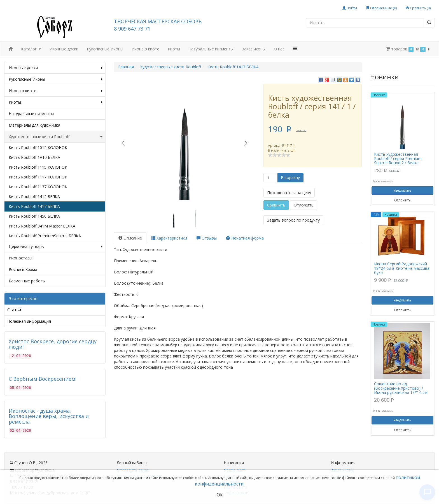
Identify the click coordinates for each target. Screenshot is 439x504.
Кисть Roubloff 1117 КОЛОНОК (38, 177)
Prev (123, 143)
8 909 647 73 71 (132, 29)
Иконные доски (64, 49)
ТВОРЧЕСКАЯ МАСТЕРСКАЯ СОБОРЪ (158, 21)
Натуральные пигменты (211, 49)
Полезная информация (29, 321)
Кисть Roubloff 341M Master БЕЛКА (42, 226)
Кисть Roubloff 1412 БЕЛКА (34, 197)
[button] (295, 48)
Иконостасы (20, 258)
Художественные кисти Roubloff (56, 137)
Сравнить (276, 205)
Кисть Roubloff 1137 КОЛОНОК (38, 187)
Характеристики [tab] (169, 238)
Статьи (14, 310)
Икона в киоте (145, 49)
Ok (220, 495)
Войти (350, 8)
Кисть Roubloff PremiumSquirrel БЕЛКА (45, 236)
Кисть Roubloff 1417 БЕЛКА (34, 206)
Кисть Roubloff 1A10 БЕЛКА (34, 157)
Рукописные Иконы (105, 49)
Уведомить (402, 190)
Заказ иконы (254, 49)
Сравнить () (418, 8)
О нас (279, 49)
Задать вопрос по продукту (293, 220)
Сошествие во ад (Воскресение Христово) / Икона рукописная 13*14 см (401, 388)
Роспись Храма (23, 269)
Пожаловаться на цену (289, 193)
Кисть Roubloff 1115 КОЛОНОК (38, 167)
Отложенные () (381, 8)
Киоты (174, 49)
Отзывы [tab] (207, 238)
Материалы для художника (34, 125)
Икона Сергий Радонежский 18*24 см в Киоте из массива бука (402, 268)
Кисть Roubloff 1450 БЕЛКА (34, 216)
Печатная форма (245, 238)
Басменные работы (27, 281)
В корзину (290, 177)
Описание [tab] (130, 238)
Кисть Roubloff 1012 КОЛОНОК (38, 148)
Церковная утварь (56, 247)
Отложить (304, 205)
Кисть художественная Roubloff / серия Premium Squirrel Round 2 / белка (398, 159)
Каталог (31, 49)
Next (246, 143)
